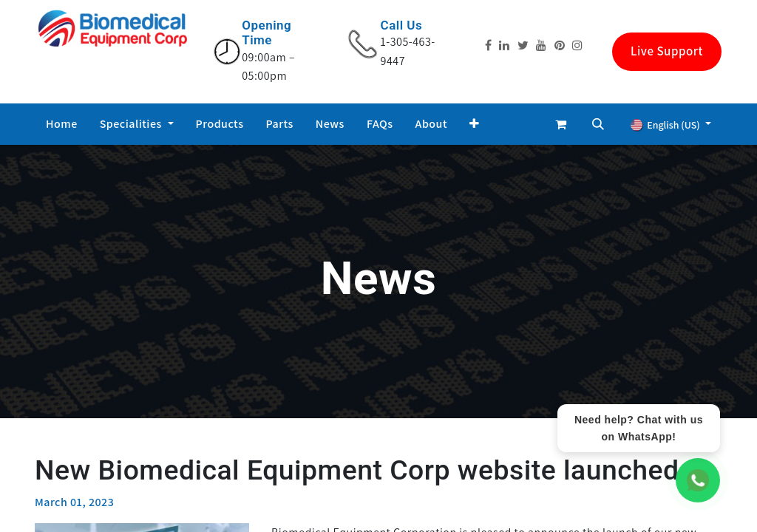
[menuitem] (62, 124)
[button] (475, 124)
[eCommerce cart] (561, 124)
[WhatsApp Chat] (698, 480)
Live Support (667, 51)
